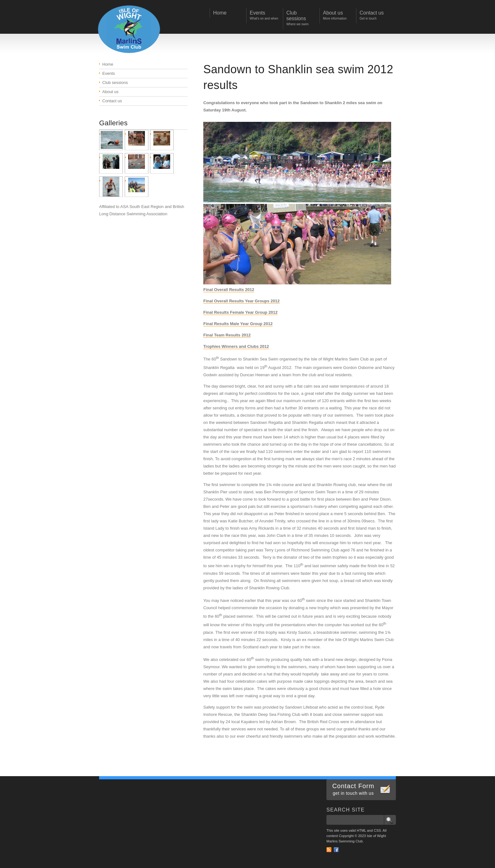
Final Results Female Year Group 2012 (240, 312)
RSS (329, 850)
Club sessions (115, 83)
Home (108, 64)
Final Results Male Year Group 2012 (238, 324)
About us (110, 92)
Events (109, 73)
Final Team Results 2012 (227, 335)
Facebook (336, 850)
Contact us (112, 101)
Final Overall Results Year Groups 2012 (242, 301)
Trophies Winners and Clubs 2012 (236, 346)
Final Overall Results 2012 (229, 290)
